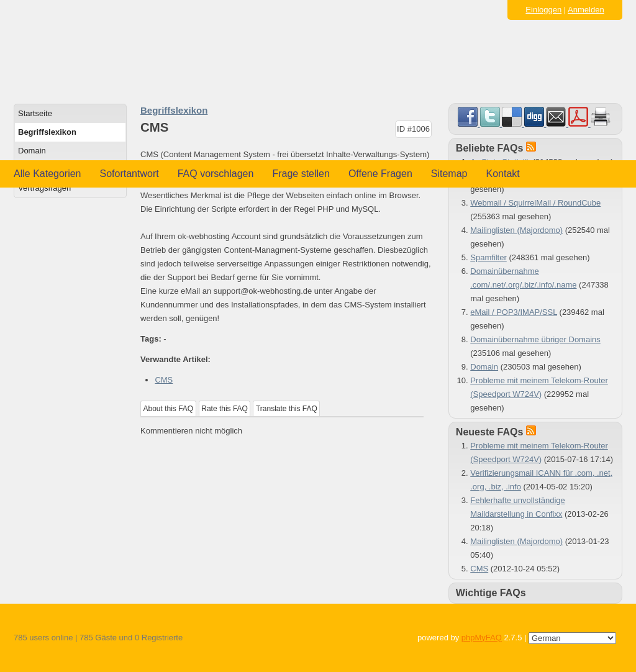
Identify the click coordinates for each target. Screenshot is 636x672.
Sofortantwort (129, 174)
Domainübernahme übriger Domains (535, 339)
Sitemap (449, 174)
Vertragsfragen (44, 188)
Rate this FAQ (225, 409)
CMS (164, 380)
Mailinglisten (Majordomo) (516, 230)
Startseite (35, 113)
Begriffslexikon (47, 132)
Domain (32, 151)
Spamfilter (488, 257)
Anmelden (586, 10)
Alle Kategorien (48, 174)
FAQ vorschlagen (216, 174)
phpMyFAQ (482, 638)
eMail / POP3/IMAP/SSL (514, 312)
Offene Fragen (380, 174)
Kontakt (503, 174)
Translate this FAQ (287, 409)
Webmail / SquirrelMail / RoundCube (535, 203)
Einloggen (543, 10)
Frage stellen (301, 174)
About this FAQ (169, 409)
